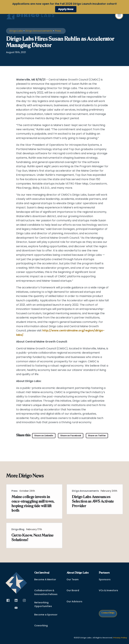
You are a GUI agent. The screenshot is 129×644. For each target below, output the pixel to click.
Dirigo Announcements (39, 31)
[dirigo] (16, 582)
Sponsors (105, 579)
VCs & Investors (108, 591)
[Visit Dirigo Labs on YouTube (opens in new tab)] (16, 608)
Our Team (73, 579)
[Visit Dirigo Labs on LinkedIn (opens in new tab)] (44, 436)
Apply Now (66, 9)
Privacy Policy (120, 638)
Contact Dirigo (108, 613)
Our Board (73, 591)
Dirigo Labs (16, 31)
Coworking (41, 626)
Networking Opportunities (43, 604)
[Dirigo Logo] (31, 15)
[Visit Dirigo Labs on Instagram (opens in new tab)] (24, 600)
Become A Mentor (45, 579)
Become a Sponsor (46, 615)
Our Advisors (74, 601)
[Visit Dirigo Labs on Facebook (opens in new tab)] (71, 436)
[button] (119, 15)
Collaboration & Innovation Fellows (46, 592)
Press (58, 31)
